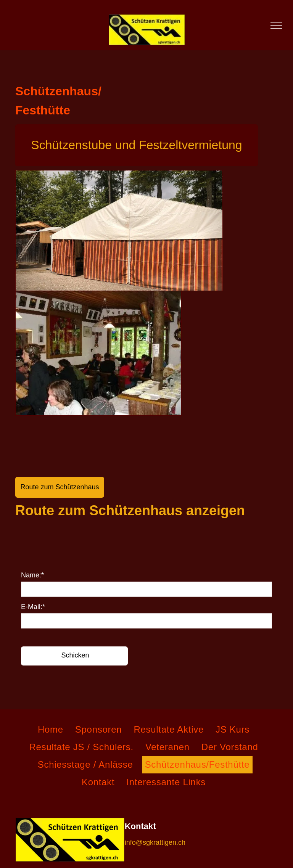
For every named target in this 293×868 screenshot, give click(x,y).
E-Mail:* (33, 607)
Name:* (32, 575)
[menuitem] (53, 730)
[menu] (276, 25)
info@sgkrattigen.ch (155, 842)
